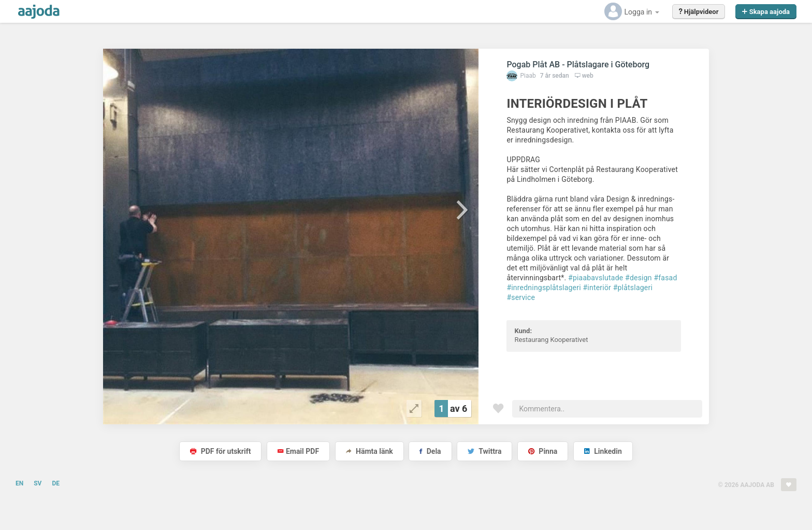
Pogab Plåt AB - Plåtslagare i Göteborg (578, 65)
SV (38, 483)
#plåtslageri (633, 288)
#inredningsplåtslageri (543, 288)
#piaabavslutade (596, 278)
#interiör (597, 288)
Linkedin (603, 451)
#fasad (665, 278)
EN (19, 483)
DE (56, 483)
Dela (430, 451)
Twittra (484, 451)
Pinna (543, 451)
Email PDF (298, 451)
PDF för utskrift (220, 451)
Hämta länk (369, 451)
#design (639, 278)
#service (521, 297)
